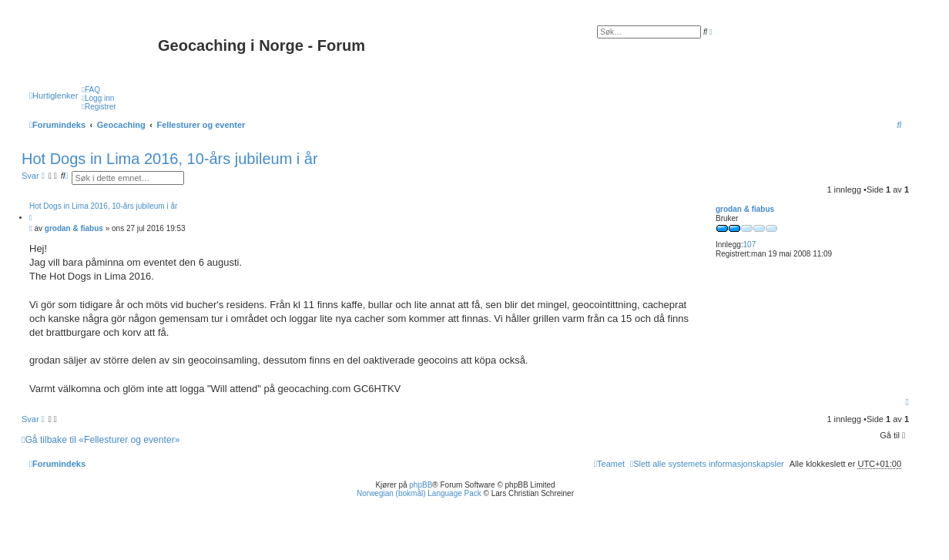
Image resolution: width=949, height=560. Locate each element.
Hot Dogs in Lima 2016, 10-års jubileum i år (170, 159)
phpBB (421, 485)
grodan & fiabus (745, 209)
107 (750, 245)
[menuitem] (91, 90)
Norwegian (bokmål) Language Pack (419, 493)
